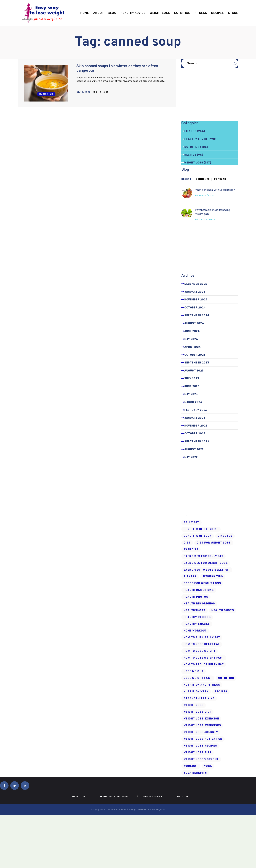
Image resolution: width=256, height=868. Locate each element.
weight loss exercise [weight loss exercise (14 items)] (201, 719)
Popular (220, 179)
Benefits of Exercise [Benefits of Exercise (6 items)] (201, 529)
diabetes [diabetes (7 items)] (225, 536)
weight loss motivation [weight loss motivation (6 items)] (203, 739)
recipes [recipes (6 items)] (221, 692)
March (193, 402)
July (192, 379)
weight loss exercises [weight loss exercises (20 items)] (202, 725)
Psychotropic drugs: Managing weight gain (213, 212)
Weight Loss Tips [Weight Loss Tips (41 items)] (198, 753)
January (195, 292)
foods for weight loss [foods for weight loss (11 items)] (202, 583)
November (196, 300)
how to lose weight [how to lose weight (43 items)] (200, 651)
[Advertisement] (210, 96)
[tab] (186, 179)
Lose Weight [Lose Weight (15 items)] (194, 671)
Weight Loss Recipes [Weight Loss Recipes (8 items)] (200, 746)
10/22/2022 (207, 195)
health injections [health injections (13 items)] (199, 590)
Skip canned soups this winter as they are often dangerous (117, 68)
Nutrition (46, 94)
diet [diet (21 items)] (187, 543)
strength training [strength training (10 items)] (199, 698)
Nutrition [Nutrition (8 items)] (226, 678)
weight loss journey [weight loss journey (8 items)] (201, 732)
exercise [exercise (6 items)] (191, 549)
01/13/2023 (84, 92)
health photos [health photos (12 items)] (196, 597)
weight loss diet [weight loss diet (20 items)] (197, 712)
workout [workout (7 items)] (191, 766)
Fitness (190, 131)
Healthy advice (196, 139)
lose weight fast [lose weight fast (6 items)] (198, 678)
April (193, 347)
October (195, 308)
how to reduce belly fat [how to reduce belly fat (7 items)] (204, 665)
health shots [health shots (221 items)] (223, 610)
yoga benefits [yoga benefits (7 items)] (195, 773)
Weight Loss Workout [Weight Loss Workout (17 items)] (201, 759)
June (192, 331)
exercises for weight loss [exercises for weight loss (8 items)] (206, 563)
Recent (186, 179)
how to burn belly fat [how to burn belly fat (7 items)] (202, 637)
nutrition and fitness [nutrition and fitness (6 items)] (202, 685)
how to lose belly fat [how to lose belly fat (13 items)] (202, 644)
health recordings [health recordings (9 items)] (199, 604)
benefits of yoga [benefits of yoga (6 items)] (198, 536)
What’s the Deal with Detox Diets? (215, 190)
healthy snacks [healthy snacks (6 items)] (197, 624)
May (191, 339)
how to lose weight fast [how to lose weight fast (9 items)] (204, 658)
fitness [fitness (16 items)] (190, 577)
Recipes (190, 155)
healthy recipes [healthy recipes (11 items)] (197, 617)
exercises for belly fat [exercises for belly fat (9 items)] (203, 556)
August (194, 323)
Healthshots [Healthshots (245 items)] (194, 610)
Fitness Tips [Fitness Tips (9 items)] (213, 577)
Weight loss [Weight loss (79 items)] (194, 705)
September (197, 315)
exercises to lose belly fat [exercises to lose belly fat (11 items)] (207, 570)
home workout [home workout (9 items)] (195, 631)
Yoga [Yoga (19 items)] (208, 766)
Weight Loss (194, 163)
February (196, 410)
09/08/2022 (207, 219)
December (196, 284)
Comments (203, 179)
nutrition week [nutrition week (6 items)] (196, 692)
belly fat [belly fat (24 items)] (191, 522)
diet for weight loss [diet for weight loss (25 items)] (214, 543)
